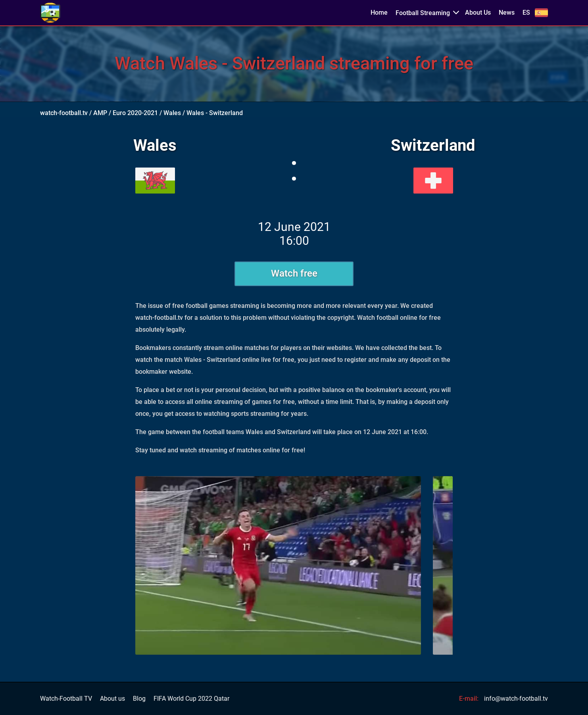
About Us (478, 13)
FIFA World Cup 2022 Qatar (191, 699)
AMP (100, 113)
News (507, 13)
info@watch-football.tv (516, 699)
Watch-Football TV (66, 699)
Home (379, 13)
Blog (139, 699)
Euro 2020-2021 (135, 113)
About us (112, 699)
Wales (172, 113)
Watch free (294, 273)
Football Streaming (423, 13)
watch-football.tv (64, 113)
